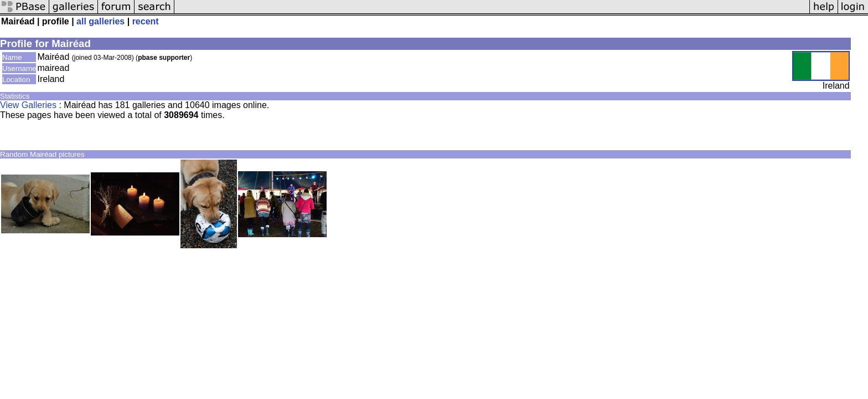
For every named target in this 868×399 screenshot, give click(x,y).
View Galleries (28, 105)
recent (146, 21)
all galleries (100, 21)
